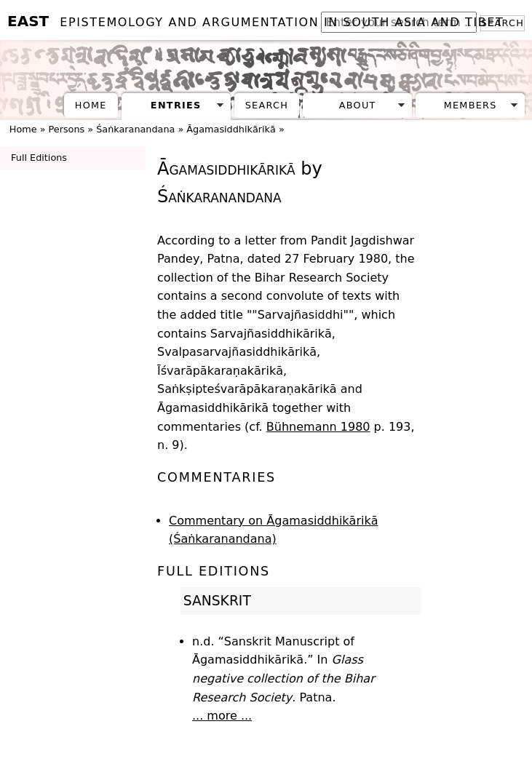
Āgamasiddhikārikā (231, 129)
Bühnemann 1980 (318, 427)
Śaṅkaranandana (135, 129)
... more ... (222, 716)
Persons (67, 129)
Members (471, 105)
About (358, 105)
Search (267, 105)
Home (91, 105)
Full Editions (39, 158)
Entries (176, 105)
